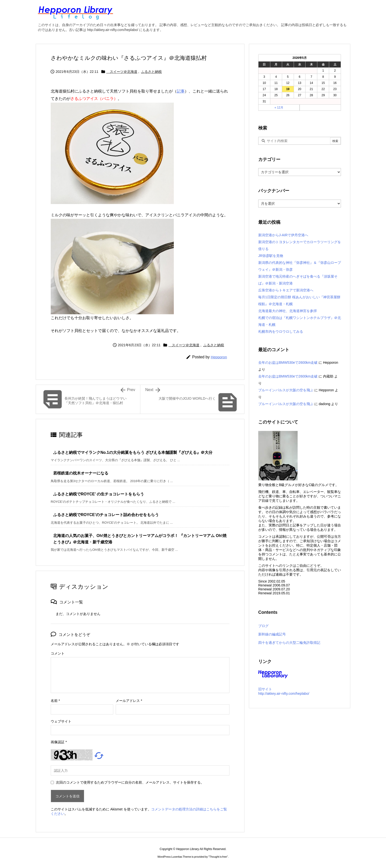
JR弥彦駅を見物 (271, 256)
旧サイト (265, 689)
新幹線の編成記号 (272, 634)
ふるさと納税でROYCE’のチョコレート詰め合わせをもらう (106, 515)
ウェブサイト (61, 721)
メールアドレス (129, 701)
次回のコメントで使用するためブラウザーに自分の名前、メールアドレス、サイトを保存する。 (130, 782)
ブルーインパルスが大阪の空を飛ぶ (286, 390)
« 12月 (279, 108)
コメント (58, 653)
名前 (55, 701)
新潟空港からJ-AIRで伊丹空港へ (283, 235)
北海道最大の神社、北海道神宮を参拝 (288, 311)
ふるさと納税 (151, 72)
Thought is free (218, 857)
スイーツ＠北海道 (122, 72)
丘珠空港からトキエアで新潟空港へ (286, 290)
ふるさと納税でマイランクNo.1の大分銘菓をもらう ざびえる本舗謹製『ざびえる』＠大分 (133, 452)
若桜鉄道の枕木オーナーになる (81, 473)
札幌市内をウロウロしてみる (281, 331)
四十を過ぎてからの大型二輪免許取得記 (289, 643)
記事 (181, 91)
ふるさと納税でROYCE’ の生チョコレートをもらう (99, 494)
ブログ (263, 626)
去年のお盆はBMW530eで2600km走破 (288, 363)
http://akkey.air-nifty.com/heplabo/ (284, 694)
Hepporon (219, 357)
